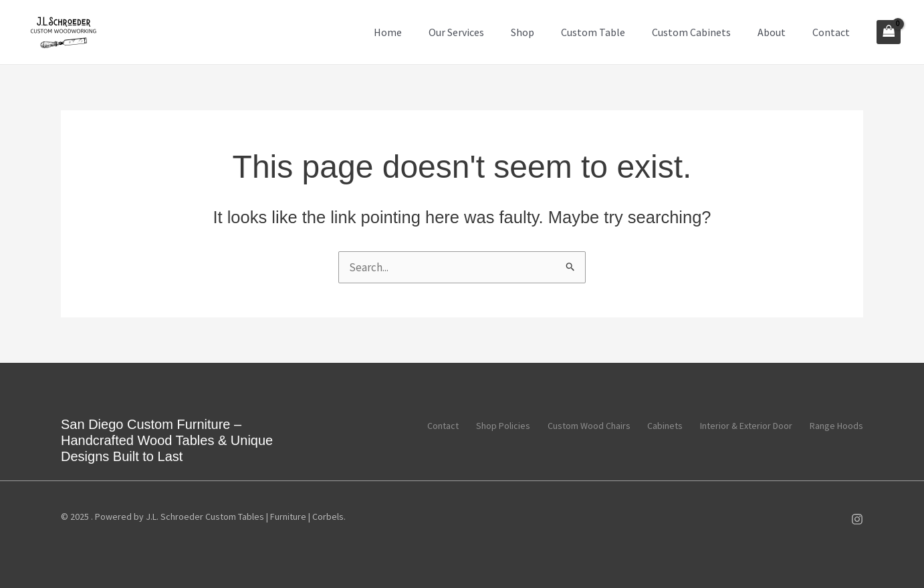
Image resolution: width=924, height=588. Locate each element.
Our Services (456, 32)
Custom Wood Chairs (578, 425)
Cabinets (658, 425)
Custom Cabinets (691, 32)
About (772, 32)
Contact (831, 32)
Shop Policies (489, 425)
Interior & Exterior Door (743, 425)
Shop (523, 32)
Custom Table (593, 32)
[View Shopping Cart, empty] (889, 32)
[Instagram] (857, 519)
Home (388, 32)
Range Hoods (836, 425)
